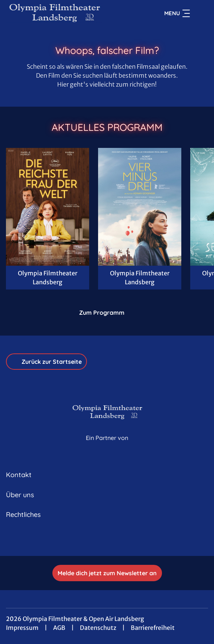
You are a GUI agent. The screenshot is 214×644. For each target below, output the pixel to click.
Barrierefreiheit (153, 628)
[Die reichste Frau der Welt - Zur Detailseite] (48, 207)
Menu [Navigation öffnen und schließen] (177, 13)
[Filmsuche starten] (201, 13)
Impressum (22, 628)
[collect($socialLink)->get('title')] (107, 540)
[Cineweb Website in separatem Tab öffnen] (107, 446)
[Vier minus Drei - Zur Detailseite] (140, 207)
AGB (59, 628)
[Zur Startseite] (58, 13)
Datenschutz (98, 628)
